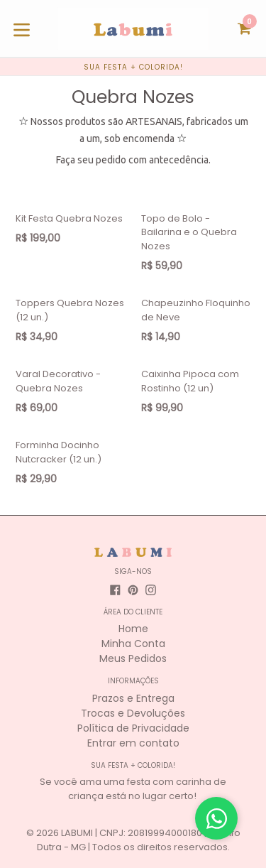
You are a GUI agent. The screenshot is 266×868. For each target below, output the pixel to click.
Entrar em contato (133, 743)
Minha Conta (133, 644)
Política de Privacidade (133, 728)
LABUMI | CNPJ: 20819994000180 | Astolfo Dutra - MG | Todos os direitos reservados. (139, 840)
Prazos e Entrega (133, 698)
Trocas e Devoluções (133, 713)
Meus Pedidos (133, 658)
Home (133, 629)
